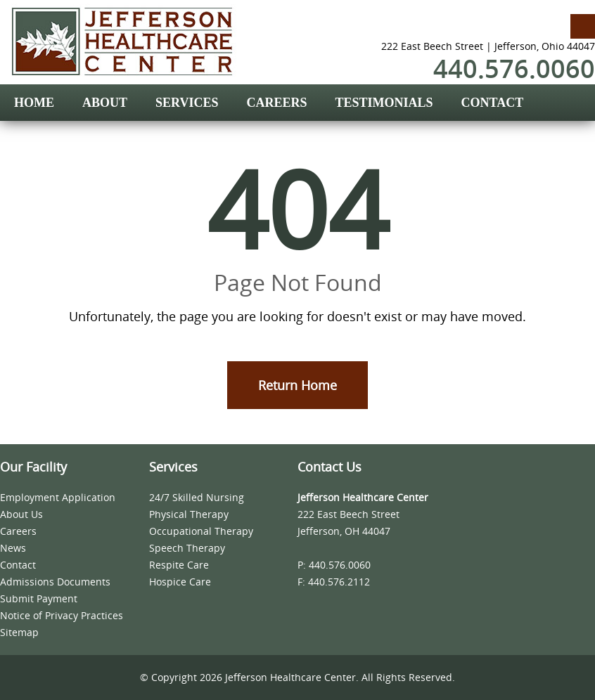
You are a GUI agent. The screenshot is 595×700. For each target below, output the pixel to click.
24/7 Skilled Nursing (197, 497)
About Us (21, 514)
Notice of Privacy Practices (62, 615)
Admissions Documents (55, 582)
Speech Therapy (187, 548)
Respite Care (179, 565)
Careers (18, 531)
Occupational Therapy (201, 531)
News (13, 548)
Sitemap (19, 632)
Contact (18, 565)
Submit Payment (39, 598)
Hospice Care (180, 582)
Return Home (297, 385)
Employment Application (58, 497)
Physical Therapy (189, 514)
